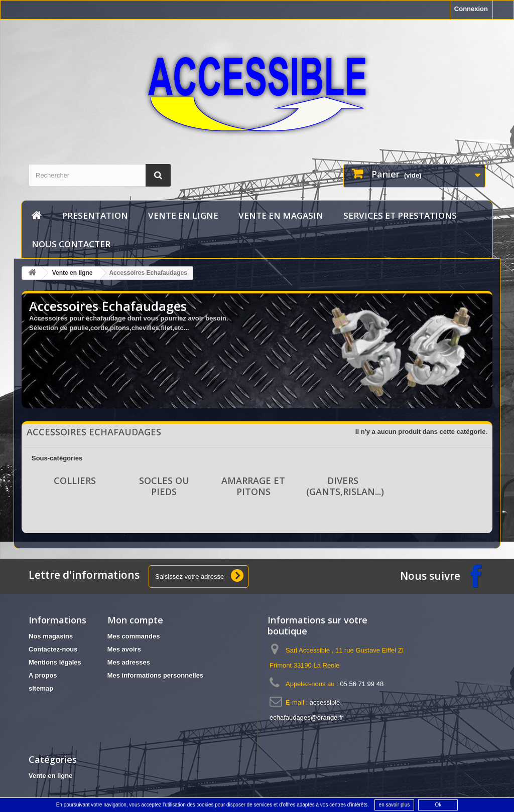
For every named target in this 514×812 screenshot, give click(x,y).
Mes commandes (134, 636)
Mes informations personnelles (155, 675)
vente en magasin (281, 215)
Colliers (75, 480)
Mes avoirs (124, 649)
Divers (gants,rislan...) (345, 486)
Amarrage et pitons (253, 486)
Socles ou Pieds (164, 486)
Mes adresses (129, 662)
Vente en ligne (183, 215)
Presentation (95, 215)
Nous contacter (71, 244)
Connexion (471, 9)
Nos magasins (51, 636)
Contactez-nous (53, 649)
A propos (43, 675)
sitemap (41, 688)
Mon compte (135, 620)
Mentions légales (55, 662)
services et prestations (400, 215)
